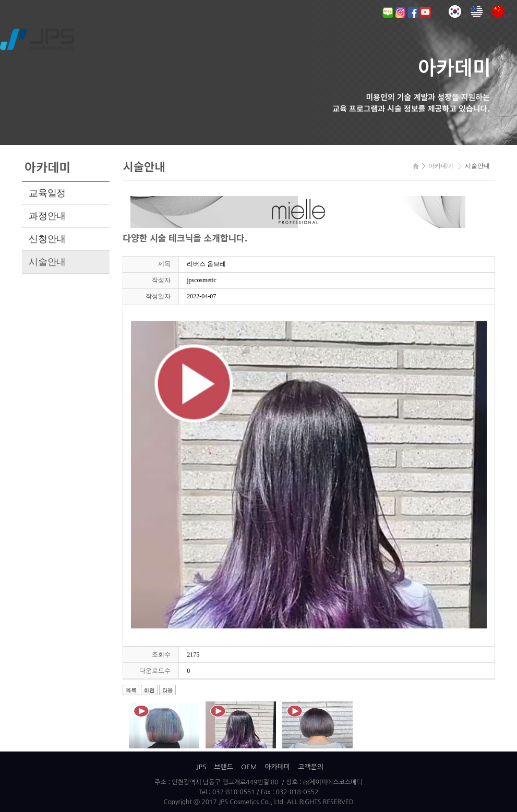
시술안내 (47, 262)
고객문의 (311, 767)
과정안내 (47, 216)
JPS (201, 767)
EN (480, 16)
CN (502, 16)
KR (459, 16)
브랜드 (224, 767)
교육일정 (47, 193)
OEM (249, 767)
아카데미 (277, 767)
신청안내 (47, 239)
